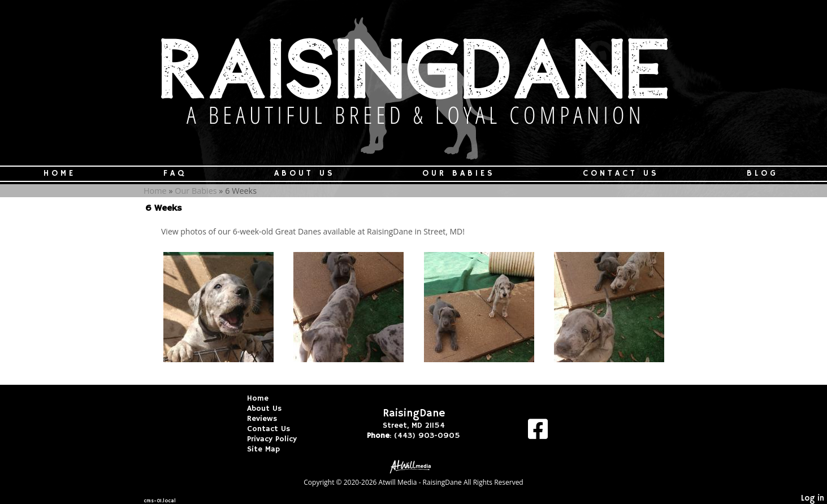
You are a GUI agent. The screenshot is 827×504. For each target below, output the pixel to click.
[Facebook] (538, 433)
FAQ (175, 173)
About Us (305, 173)
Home (60, 173)
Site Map (272, 449)
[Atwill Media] (414, 466)
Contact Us (621, 173)
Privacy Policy (280, 439)
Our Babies (459, 173)
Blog (763, 173)
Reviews (270, 419)
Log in (813, 498)
